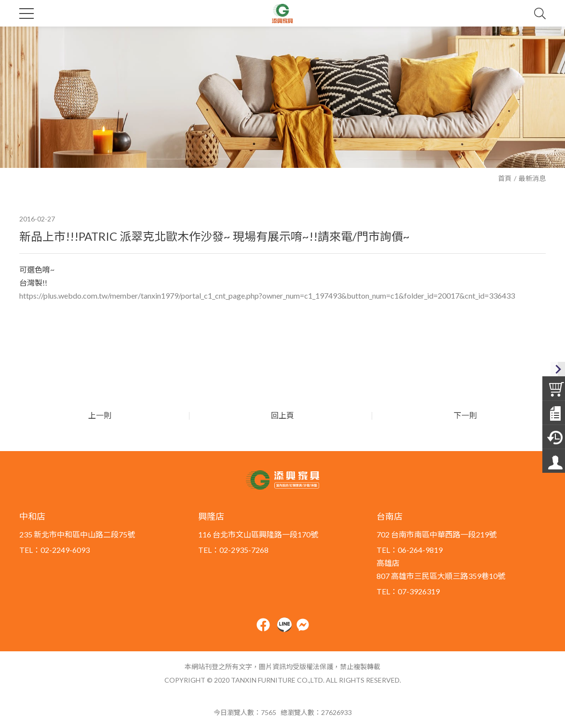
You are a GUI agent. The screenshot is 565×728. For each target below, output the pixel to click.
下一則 (466, 415)
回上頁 (282, 415)
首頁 (505, 178)
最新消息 (532, 178)
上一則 (99, 415)
